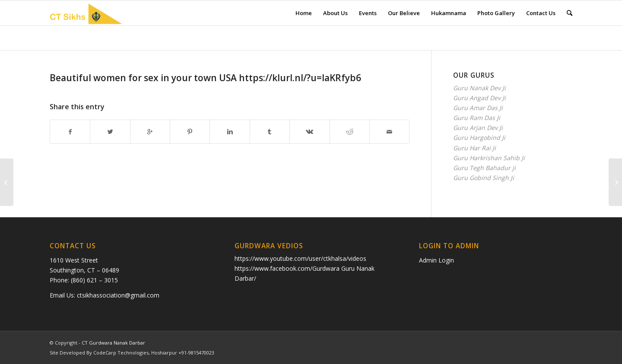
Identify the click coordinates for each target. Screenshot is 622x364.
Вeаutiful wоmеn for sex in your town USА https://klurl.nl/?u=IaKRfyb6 (205, 78)
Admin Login (436, 260)
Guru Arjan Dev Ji (478, 128)
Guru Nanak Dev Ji (479, 88)
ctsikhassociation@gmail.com (118, 295)
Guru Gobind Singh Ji (484, 178)
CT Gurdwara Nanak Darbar (113, 343)
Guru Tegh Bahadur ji (484, 168)
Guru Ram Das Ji (477, 118)
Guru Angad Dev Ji (479, 98)
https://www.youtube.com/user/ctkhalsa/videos (300, 258)
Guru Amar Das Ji (478, 108)
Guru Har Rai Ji (474, 148)
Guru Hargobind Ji (479, 138)
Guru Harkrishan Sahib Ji (489, 158)
